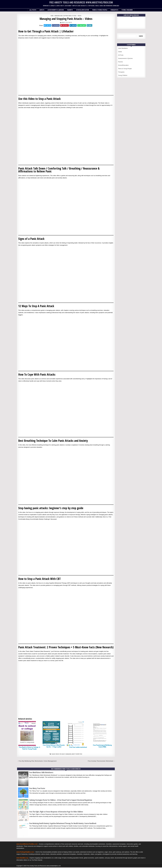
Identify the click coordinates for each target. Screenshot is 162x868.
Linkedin (73, 26)
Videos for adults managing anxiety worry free (69, 755)
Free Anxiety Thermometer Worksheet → (101, 762)
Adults (42, 10)
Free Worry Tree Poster (37, 789)
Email (91, 26)
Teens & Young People (100, 10)
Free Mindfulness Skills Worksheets (41, 773)
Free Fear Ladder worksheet (78, 748)
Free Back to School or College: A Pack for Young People (29, 749)
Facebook (55, 26)
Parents (70, 10)
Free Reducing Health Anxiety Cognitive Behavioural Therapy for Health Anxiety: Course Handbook (63, 824)
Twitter (46, 26)
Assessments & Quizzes (56, 10)
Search (141, 36)
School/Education (82, 10)
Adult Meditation (123, 48)
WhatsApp (82, 26)
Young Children (127, 10)
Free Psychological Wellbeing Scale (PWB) (102, 747)
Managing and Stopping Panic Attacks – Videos (66, 19)
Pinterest (64, 26)
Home (52, 16)
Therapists (114, 10)
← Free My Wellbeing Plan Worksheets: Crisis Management (37, 762)
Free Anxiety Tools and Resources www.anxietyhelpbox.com (81, 2)
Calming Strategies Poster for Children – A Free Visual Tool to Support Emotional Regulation (61, 801)
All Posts (33, 10)
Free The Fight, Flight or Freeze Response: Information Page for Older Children (56, 812)
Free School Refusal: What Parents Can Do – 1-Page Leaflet (54, 747)
